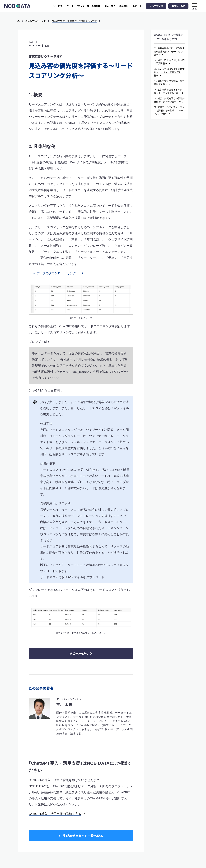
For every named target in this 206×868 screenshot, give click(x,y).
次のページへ (81, 633)
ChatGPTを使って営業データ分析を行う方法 (74, 21)
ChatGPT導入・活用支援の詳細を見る (55, 794)
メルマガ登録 (156, 6)
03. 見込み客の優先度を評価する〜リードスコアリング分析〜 (169, 72)
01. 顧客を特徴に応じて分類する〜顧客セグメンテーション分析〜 (169, 52)
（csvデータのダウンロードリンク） (56, 273)
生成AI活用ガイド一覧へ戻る (81, 815)
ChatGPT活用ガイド (36, 21)
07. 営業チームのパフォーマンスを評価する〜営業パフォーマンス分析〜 (169, 110)
